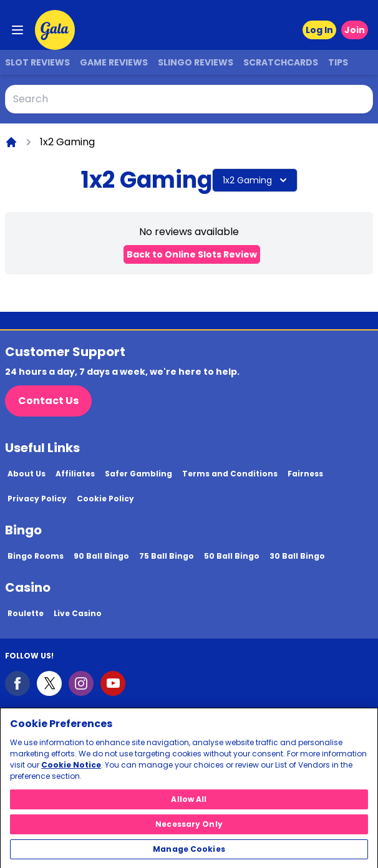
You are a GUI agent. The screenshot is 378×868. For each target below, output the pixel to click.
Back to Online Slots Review (192, 254)
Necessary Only (189, 828)
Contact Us (48, 401)
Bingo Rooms (36, 556)
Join (355, 30)
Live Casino (78, 613)
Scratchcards (281, 62)
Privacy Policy (37, 499)
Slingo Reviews (196, 62)
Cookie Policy (105, 499)
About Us (27, 474)
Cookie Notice (71, 769)
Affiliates (75, 474)
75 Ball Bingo (167, 556)
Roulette (26, 613)
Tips (338, 62)
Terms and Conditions (230, 474)
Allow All (189, 803)
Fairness (305, 474)
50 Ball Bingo (232, 556)
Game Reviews (114, 62)
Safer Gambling (138, 474)
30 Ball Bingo (297, 556)
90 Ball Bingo (101, 556)
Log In (319, 30)
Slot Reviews (37, 62)
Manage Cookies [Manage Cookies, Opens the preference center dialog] (189, 853)
